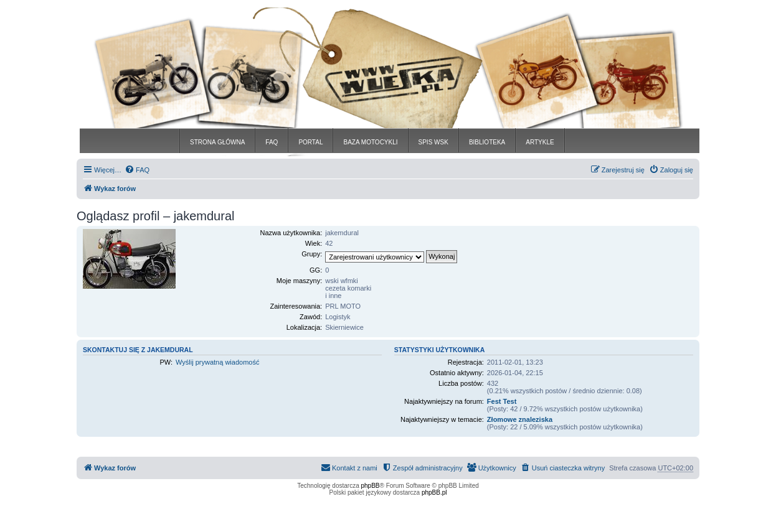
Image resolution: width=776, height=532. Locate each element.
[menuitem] (137, 170)
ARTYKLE (540, 142)
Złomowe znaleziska (520, 419)
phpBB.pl (434, 492)
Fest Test (502, 401)
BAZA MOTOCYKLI (370, 142)
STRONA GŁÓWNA (217, 142)
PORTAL (310, 142)
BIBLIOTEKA (487, 142)
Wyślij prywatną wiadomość (217, 362)
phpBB (371, 486)
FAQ (272, 142)
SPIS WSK (433, 142)
